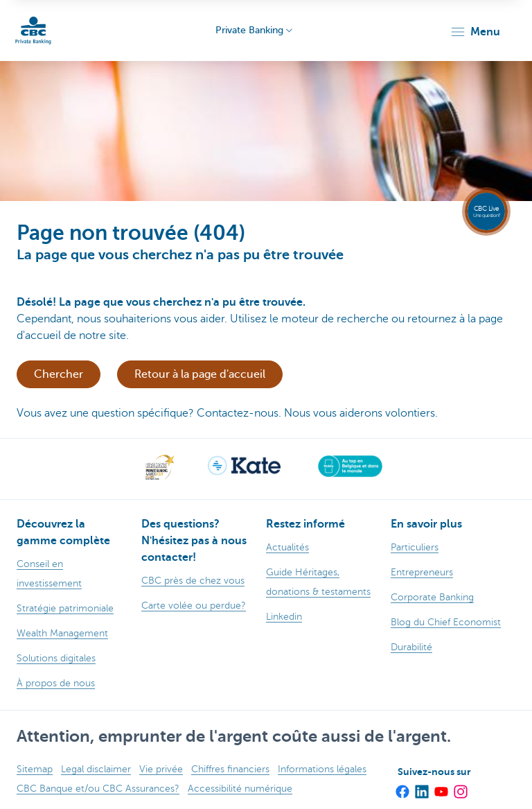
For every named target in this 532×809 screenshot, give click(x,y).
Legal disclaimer (96, 769)
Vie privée (161, 769)
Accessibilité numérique (240, 789)
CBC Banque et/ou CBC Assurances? (98, 789)
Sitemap (35, 769)
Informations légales (322, 769)
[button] (475, 32)
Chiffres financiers (230, 769)
